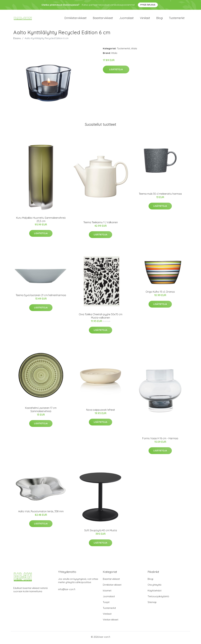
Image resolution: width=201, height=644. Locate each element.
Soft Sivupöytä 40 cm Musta (101, 532)
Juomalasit (126, 19)
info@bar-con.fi (67, 591)
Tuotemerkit (177, 19)
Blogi (159, 19)
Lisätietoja (116, 71)
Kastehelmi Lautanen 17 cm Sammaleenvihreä (41, 411)
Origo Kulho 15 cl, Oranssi (160, 293)
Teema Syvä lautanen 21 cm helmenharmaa (41, 297)
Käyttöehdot (155, 592)
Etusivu (17, 40)
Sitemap (152, 604)
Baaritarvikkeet (103, 19)
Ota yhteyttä (154, 586)
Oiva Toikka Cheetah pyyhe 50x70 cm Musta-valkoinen (101, 318)
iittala (134, 50)
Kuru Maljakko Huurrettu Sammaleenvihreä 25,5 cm (41, 221)
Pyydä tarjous (148, 5)
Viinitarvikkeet (111, 621)
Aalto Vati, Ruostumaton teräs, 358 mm (41, 513)
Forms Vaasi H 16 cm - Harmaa (160, 440)
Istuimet (107, 592)
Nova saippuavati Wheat (101, 411)
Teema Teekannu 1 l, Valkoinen (101, 224)
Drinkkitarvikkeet (75, 19)
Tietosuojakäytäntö (158, 598)
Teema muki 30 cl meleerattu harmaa (160, 195)
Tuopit (106, 604)
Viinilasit (145, 19)
